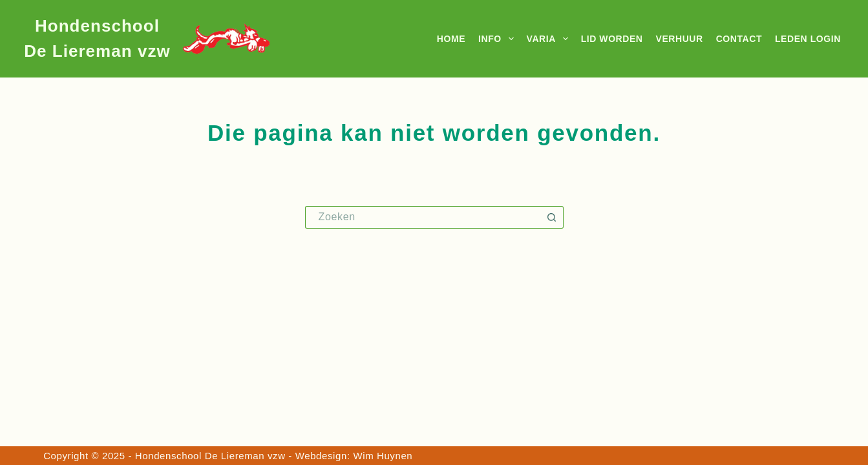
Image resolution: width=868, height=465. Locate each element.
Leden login (808, 39)
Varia (550, 39)
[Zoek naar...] (423, 217)
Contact (739, 39)
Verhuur (680, 39)
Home (451, 39)
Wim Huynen (383, 456)
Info (498, 39)
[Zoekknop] (552, 217)
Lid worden (612, 39)
